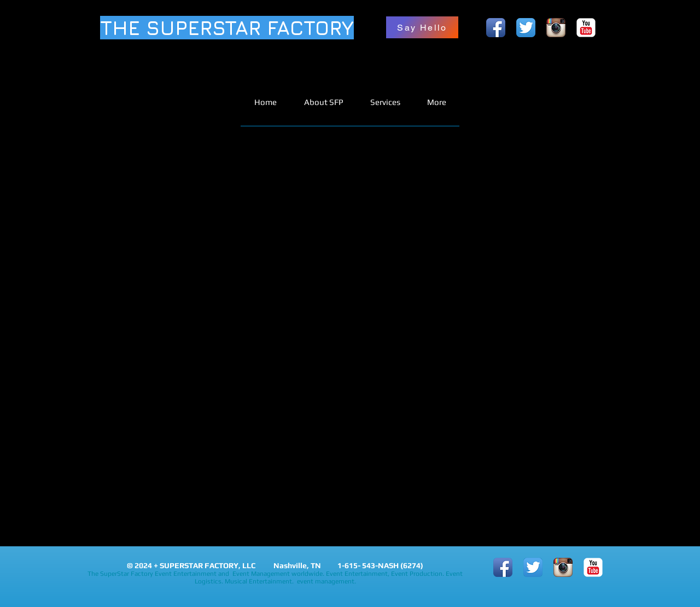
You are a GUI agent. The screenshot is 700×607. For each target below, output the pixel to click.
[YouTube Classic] (586, 28)
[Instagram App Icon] (556, 28)
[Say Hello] (422, 27)
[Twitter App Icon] (526, 28)
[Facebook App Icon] (496, 28)
